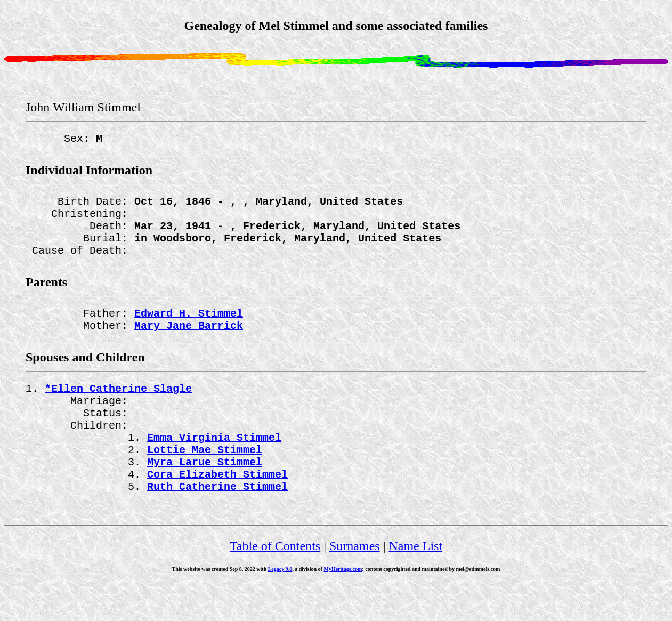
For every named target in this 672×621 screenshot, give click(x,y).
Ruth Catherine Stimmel (217, 522)
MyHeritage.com (343, 605)
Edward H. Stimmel (189, 328)
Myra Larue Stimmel (205, 493)
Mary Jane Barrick (189, 342)
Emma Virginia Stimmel (214, 465)
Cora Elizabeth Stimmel (217, 508)
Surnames (355, 582)
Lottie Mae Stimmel (205, 479)
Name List (415, 582)
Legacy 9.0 (280, 605)
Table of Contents (275, 582)
